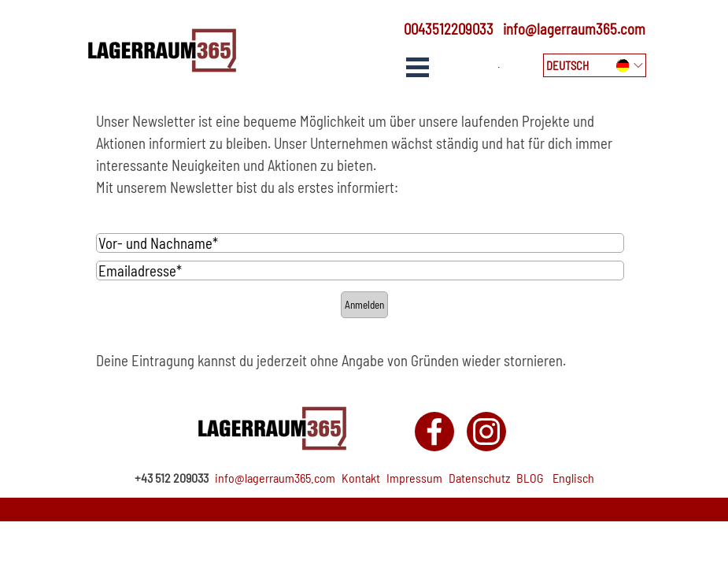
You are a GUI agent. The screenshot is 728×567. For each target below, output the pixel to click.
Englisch (573, 478)
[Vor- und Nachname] (360, 243)
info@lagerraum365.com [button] (574, 29)
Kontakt (361, 478)
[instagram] (486, 432)
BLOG (530, 478)
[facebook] (434, 432)
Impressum (414, 478)
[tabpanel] (443, 29)
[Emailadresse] (360, 271)
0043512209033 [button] (449, 29)
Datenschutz (479, 478)
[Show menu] (418, 67)
